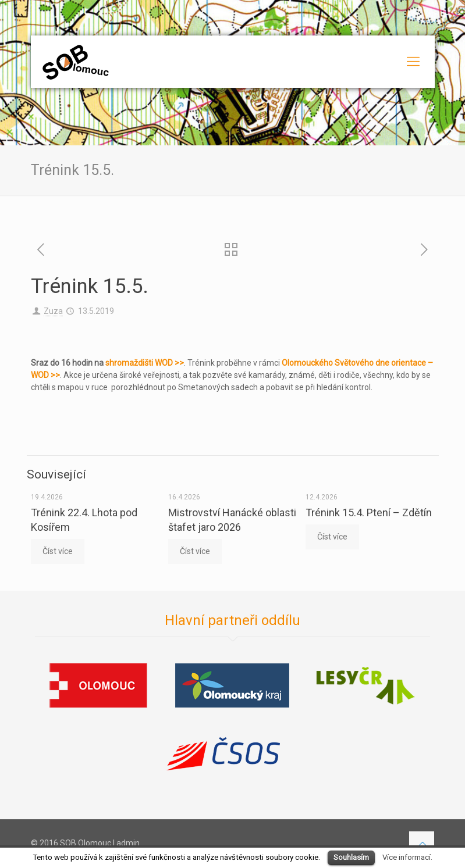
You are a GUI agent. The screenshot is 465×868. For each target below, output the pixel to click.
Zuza (53, 311)
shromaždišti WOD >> (145, 363)
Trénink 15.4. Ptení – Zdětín (369, 512)
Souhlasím (351, 857)
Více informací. (407, 857)
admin (128, 843)
